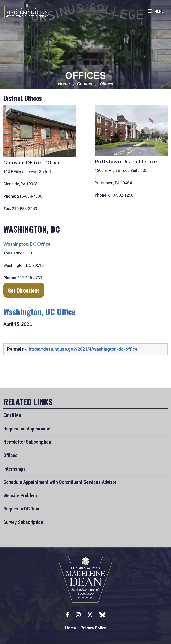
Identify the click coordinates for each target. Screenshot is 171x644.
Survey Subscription (23, 522)
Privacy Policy (93, 628)
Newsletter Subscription (27, 442)
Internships (14, 469)
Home (64, 84)
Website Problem (20, 496)
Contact (85, 84)
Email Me (12, 415)
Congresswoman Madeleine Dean (27, 11)
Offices (85, 76)
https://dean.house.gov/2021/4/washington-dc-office (83, 349)
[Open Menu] (156, 11)
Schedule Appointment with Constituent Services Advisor (60, 482)
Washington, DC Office (27, 244)
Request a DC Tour (22, 509)
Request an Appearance (27, 429)
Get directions (24, 290)
